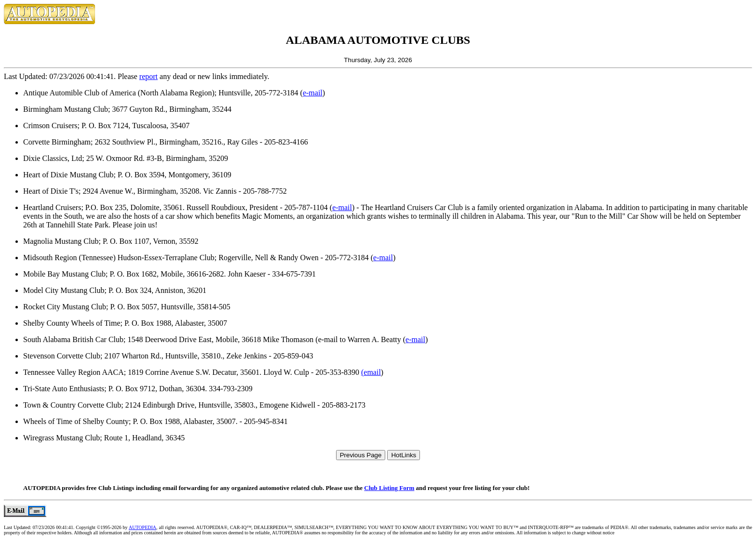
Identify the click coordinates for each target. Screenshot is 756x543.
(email (371, 372)
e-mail (313, 93)
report (148, 76)
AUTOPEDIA (142, 527)
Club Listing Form (389, 488)
